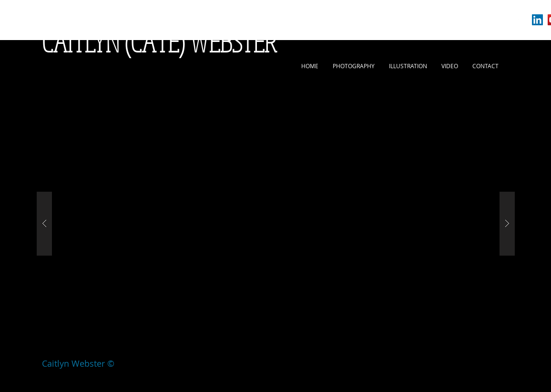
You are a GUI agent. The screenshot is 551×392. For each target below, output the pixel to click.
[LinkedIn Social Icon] (537, 20)
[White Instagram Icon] (522, 20)
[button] (276, 224)
